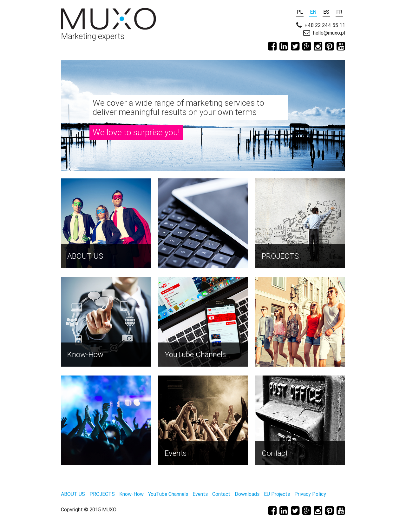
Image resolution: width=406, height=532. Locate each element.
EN (313, 12)
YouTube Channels (168, 494)
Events (200, 494)
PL (300, 12)
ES (326, 12)
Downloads (247, 494)
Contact (221, 494)
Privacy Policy (310, 494)
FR (339, 12)
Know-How (131, 494)
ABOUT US (73, 494)
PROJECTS (102, 494)
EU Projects (277, 494)
